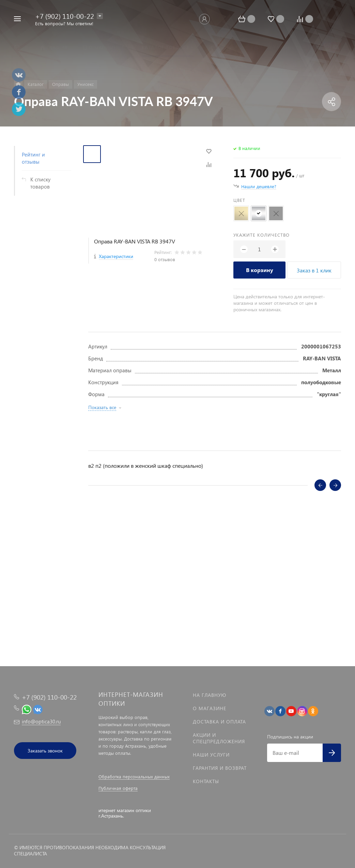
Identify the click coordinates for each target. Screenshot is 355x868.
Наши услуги (211, 755)
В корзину (260, 270)
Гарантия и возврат (220, 768)
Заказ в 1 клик (314, 270)
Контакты (206, 781)
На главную (210, 695)
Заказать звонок (45, 751)
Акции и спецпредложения (219, 738)
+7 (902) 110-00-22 (65, 16)
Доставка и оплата (219, 722)
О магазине (210, 708)
